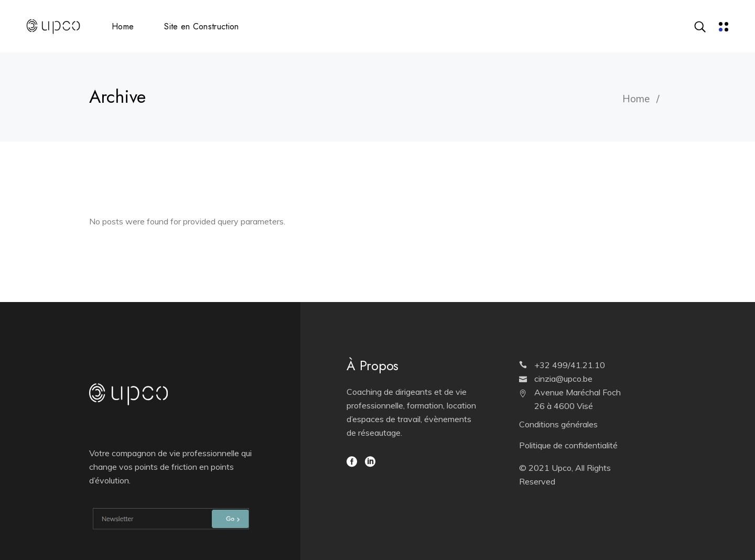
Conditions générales (558, 424)
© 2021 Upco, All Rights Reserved (565, 475)
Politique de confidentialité (568, 445)
